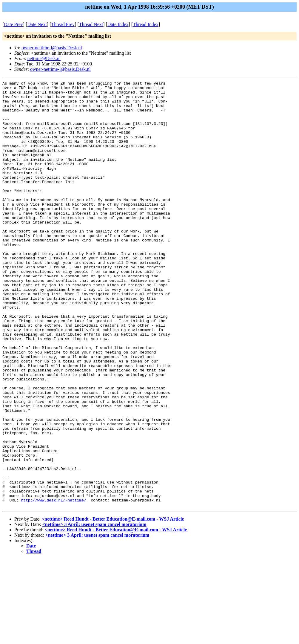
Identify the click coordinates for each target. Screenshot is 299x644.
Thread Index (146, 24)
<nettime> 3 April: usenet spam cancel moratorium (94, 609)
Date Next (37, 24)
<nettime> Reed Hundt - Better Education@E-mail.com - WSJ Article (113, 604)
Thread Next (91, 24)
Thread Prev (63, 24)
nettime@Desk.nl (44, 58)
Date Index (118, 24)
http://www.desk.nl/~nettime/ (53, 584)
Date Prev (13, 24)
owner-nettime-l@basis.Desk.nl (52, 48)
